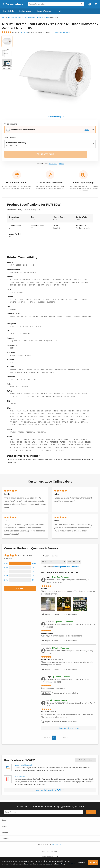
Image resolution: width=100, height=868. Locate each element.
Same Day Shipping (83, 183)
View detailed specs (56, 117)
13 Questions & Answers (62, 32)
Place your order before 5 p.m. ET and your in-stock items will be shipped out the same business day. (83, 189)
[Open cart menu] (95, 4)
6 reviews (25, 32)
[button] (20, 563)
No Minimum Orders (17, 183)
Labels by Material (14, 17)
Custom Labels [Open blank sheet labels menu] (26, 11)
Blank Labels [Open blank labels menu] (10, 11)
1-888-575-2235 (57, 844)
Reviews (16, 548)
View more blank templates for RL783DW (50, 790)
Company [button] (5, 838)
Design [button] (4, 826)
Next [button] (65, 738)
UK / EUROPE (52, 851)
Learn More (81, 862)
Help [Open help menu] (61, 11)
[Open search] (82, 4)
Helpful (46, 614)
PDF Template (20, 777)
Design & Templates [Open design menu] (46, 11)
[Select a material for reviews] (54, 562)
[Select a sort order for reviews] (74, 562)
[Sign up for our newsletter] (44, 812)
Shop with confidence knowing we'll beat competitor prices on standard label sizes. (50, 187)
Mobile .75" (53, 164)
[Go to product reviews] (7, 32)
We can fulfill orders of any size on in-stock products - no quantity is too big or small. (17, 187)
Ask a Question (20, 588)
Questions (45, 548)
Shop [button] (4, 820)
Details (87, 130)
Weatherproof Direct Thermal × (66, 567)
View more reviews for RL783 (69, 728)
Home (4, 17)
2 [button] (59, 738)
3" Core (62, 164)
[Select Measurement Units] (32, 210)
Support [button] (5, 832)
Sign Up (91, 812)
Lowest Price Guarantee (50, 183)
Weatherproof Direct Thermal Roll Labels (36, 17)
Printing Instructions (86, 760)
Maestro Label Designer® (24, 765)
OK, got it (93, 863)
